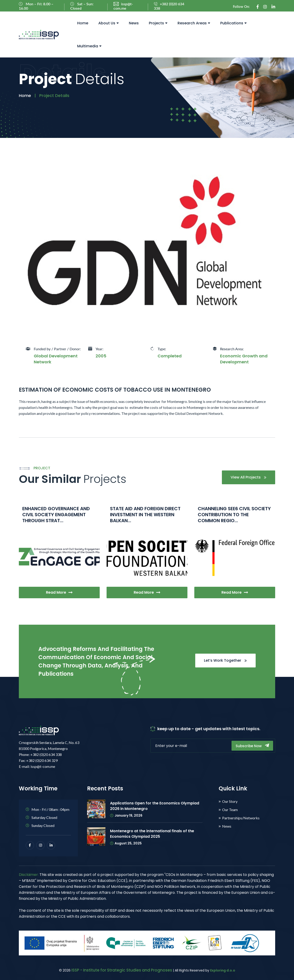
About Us (109, 23)
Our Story (230, 801)
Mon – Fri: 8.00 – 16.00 (36, 6)
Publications (233, 23)
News (134, 23)
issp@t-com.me (123, 6)
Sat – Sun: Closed (82, 6)
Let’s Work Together (225, 660)
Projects (158, 23)
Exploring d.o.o (223, 970)
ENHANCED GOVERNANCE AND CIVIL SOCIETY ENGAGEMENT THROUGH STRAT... (56, 515)
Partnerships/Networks (241, 818)
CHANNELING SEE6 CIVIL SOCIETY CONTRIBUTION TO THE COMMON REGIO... (234, 515)
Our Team (230, 810)
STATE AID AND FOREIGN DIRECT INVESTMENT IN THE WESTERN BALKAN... (145, 515)
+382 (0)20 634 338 (169, 6)
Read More (59, 592)
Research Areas (194, 23)
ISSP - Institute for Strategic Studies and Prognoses (122, 970)
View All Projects (249, 477)
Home (83, 23)
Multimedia (89, 46)
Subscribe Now (252, 746)
